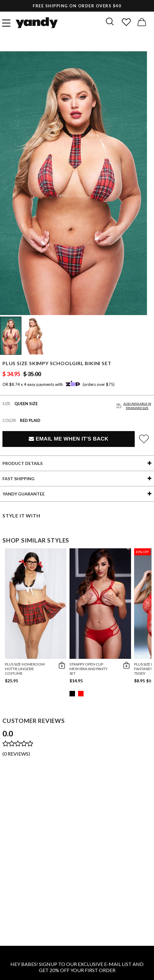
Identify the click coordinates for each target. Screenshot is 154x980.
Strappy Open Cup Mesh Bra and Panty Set (88, 669)
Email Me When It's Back (69, 439)
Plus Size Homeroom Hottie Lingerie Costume (25, 669)
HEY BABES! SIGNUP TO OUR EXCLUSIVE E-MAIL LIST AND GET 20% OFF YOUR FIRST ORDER (77, 967)
